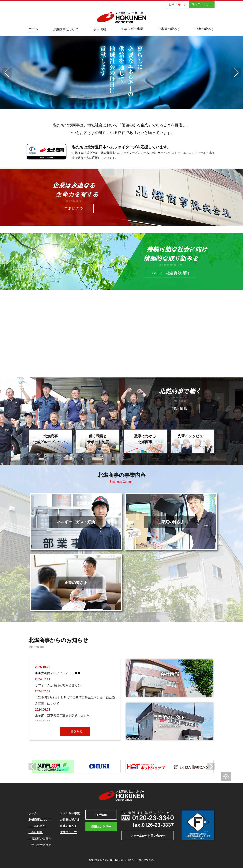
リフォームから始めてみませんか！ (59, 685)
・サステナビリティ (41, 845)
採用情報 (180, 408)
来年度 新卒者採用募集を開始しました (62, 716)
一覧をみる (75, 731)
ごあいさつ (74, 208)
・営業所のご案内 (40, 838)
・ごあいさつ (37, 826)
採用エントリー (202, 4)
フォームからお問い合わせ (148, 836)
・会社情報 (36, 832)
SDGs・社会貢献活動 (171, 273)
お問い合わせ (177, 4)
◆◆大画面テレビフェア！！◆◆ (58, 673)
